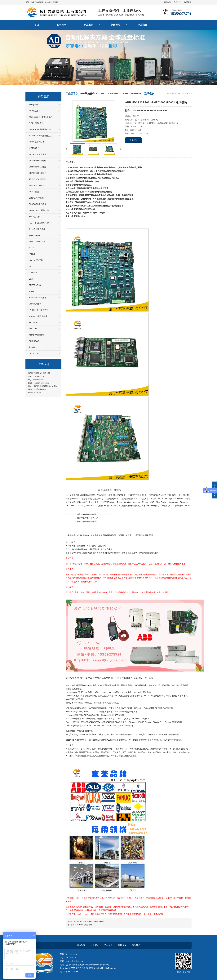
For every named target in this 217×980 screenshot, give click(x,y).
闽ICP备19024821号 (69, 972)
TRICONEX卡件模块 (38, 179)
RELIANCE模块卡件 (38, 154)
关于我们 (178, 2)
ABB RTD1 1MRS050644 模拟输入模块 (89, 921)
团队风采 (122, 945)
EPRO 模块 (34, 192)
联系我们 (188, 2)
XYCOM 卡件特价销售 (39, 310)
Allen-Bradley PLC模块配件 (41, 117)
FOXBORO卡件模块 (38, 204)
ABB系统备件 (35, 111)
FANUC (32, 254)
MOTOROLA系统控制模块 (40, 136)
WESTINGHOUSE (37, 242)
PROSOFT (34, 322)
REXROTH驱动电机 (38, 161)
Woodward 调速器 (37, 185)
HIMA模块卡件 (35, 217)
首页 (37, 25)
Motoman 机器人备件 (38, 316)
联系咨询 (133, 140)
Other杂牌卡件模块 (37, 229)
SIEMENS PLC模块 (37, 173)
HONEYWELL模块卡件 (39, 210)
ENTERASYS (35, 285)
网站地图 (167, 2)
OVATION (33, 273)
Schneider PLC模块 (37, 167)
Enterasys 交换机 (36, 198)
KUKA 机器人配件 (37, 142)
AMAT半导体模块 (36, 335)
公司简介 (61, 25)
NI (30, 266)
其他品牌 (33, 347)
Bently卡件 (34, 104)
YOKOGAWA (35, 235)
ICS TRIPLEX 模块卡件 (39, 223)
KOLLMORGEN (36, 260)
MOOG (32, 248)
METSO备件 (34, 148)
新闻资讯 (115, 25)
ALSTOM (33, 329)
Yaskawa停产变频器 (38, 298)
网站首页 (81, 945)
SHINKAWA (34, 341)
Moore (32, 291)
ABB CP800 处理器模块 (83, 925)
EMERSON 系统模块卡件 (40, 129)
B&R (31, 279)
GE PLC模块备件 (36, 123)
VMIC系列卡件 (35, 304)
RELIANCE (34, 354)
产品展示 (88, 25)
